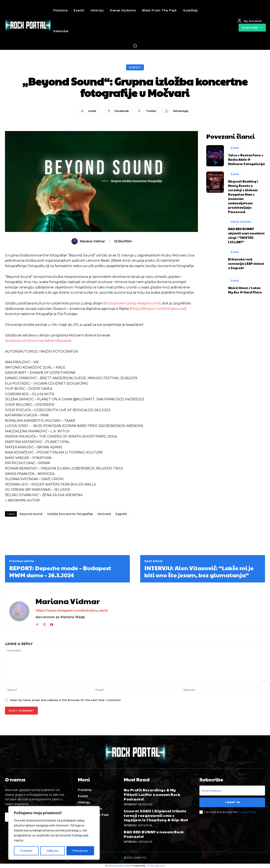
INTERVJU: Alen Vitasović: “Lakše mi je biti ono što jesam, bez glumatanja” (199, 571)
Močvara (104, 514)
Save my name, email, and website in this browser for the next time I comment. (66, 700)
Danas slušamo (241, 222)
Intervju (130, 804)
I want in (232, 802)
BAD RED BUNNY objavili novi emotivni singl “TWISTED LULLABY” (246, 235)
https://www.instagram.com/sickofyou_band (71, 610)
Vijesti (135, 67)
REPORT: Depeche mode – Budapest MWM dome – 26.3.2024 (60, 571)
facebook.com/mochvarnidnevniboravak (38, 341)
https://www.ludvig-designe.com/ (132, 303)
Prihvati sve (80, 851)
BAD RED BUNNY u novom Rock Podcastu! (154, 834)
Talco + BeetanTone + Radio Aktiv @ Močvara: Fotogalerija (246, 159)
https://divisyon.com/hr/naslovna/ (158, 309)
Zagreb (121, 514)
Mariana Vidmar (92, 241)
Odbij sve (52, 851)
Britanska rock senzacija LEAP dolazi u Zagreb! (246, 263)
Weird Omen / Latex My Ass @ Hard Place (245, 290)
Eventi (235, 148)
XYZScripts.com (156, 866)
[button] (135, 46)
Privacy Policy (247, 812)
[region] (54, 833)
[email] (232, 791)
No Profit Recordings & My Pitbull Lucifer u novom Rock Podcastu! (152, 794)
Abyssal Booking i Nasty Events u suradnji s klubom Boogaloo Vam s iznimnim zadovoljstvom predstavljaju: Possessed (243, 196)
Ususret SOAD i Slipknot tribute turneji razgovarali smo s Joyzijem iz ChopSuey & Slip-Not (156, 815)
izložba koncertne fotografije (70, 514)
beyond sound (31, 514)
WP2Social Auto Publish (118, 866)
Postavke (26, 851)
